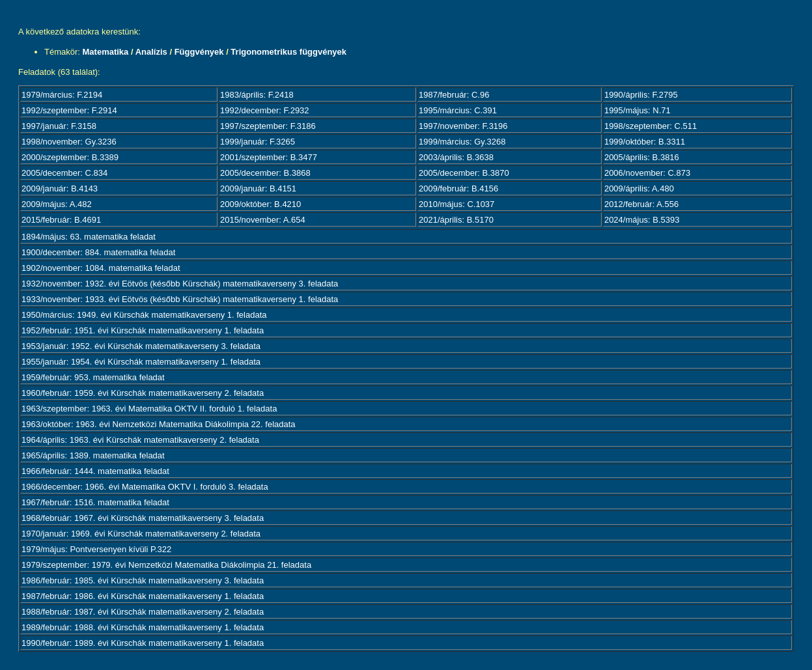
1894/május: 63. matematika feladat (89, 237)
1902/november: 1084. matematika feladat (101, 268)
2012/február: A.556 (641, 204)
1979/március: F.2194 (62, 95)
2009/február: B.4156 (458, 188)
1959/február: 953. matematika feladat (93, 377)
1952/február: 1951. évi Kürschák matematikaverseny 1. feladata (143, 330)
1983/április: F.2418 (257, 95)
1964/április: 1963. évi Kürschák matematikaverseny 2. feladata (140, 440)
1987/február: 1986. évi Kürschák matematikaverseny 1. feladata (143, 596)
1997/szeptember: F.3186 (268, 126)
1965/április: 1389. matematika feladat (93, 455)
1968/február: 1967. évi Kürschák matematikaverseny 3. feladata (143, 518)
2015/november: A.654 (263, 220)
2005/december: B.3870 (464, 173)
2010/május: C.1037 (456, 204)
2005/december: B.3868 (265, 173)
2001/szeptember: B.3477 (269, 157)
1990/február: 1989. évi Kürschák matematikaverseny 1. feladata (143, 643)
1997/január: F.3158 (59, 126)
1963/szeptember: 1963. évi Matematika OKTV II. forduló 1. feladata (149, 409)
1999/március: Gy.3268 (462, 142)
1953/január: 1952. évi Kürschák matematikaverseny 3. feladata (141, 346)
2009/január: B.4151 (258, 188)
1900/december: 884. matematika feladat (98, 252)
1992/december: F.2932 (265, 110)
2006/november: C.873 (647, 173)
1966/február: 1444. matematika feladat (95, 471)
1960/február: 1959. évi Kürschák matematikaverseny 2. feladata (143, 393)
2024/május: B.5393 (642, 220)
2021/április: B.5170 (456, 220)
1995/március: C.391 (458, 110)
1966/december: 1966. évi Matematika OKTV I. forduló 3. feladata (145, 487)
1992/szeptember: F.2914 (69, 110)
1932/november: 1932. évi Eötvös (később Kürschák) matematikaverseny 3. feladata (180, 284)
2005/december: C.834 (64, 173)
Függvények (199, 52)
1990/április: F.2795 (641, 95)
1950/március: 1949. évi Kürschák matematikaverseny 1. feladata (144, 315)
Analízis (151, 52)
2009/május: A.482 (57, 204)
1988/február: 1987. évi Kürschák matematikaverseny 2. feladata (143, 612)
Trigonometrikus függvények (288, 52)
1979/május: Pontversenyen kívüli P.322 (96, 549)
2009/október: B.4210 (260, 204)
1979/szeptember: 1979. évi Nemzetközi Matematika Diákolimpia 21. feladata (166, 565)
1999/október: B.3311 (645, 142)
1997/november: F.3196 (463, 126)
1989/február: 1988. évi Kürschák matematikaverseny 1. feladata (143, 627)
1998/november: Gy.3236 (69, 142)
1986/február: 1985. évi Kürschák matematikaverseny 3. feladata (143, 580)
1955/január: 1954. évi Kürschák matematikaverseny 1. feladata (141, 362)
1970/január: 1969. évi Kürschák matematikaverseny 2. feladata (141, 534)
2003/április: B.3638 (456, 157)
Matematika (106, 52)
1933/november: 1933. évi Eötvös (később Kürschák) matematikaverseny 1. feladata (180, 299)
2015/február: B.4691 (61, 220)
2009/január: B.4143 (60, 188)
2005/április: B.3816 (642, 157)
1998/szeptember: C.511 (651, 126)
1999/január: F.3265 (258, 142)
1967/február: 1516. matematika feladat (95, 502)
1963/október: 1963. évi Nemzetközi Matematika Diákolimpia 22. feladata (159, 424)
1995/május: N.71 (637, 110)
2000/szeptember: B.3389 (70, 157)
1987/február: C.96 (454, 95)
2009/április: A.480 (639, 188)
